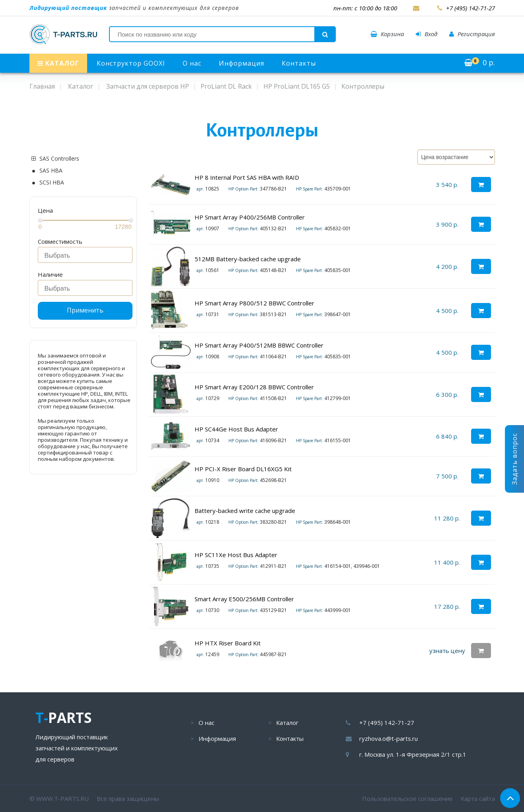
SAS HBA (51, 171)
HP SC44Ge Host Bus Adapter (236, 429)
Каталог (287, 723)
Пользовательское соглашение (407, 798)
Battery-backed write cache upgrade (245, 511)
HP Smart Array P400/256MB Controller (250, 217)
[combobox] (85, 255)
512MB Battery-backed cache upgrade (248, 259)
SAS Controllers (59, 159)
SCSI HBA (52, 183)
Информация (242, 63)
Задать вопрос (514, 459)
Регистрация (472, 34)
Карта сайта (478, 798)
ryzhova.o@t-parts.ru (389, 738)
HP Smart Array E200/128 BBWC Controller (254, 387)
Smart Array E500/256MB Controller (244, 599)
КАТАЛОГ (58, 63)
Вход (427, 34)
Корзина (387, 34)
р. (480, 62)
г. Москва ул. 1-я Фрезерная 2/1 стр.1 (413, 754)
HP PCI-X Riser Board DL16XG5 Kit (243, 469)
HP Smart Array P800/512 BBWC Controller (254, 303)
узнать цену (447, 651)
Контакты (299, 63)
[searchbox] (87, 256)
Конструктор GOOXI (131, 63)
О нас (192, 63)
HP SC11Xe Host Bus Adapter (236, 555)
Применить (85, 310)
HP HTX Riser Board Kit (228, 643)
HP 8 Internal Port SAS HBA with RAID (247, 177)
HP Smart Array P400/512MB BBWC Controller (259, 345)
